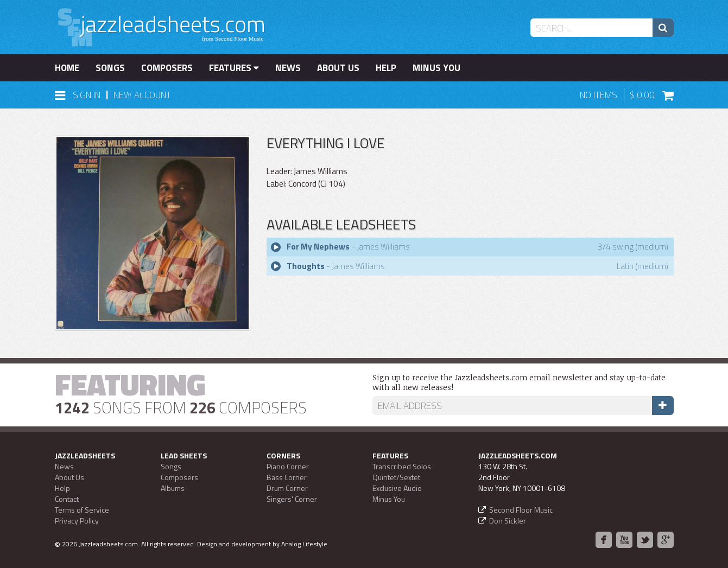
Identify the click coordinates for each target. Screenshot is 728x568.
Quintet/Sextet (396, 477)
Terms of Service (82, 510)
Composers (167, 68)
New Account (142, 95)
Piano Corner (288, 466)
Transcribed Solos (402, 466)
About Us (338, 68)
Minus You (436, 68)
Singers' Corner (292, 499)
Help (386, 68)
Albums (173, 488)
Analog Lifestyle (304, 544)
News (288, 68)
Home (67, 68)
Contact (67, 499)
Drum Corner (287, 488)
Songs (110, 68)
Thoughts (306, 266)
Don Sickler (508, 521)
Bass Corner (287, 477)
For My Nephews (318, 247)
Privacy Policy (77, 521)
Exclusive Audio (397, 488)
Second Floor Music (521, 510)
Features (234, 68)
